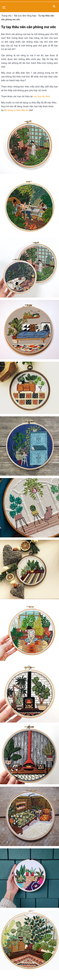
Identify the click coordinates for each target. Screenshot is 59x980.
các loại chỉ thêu (42, 96)
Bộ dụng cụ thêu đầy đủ (16, 110)
